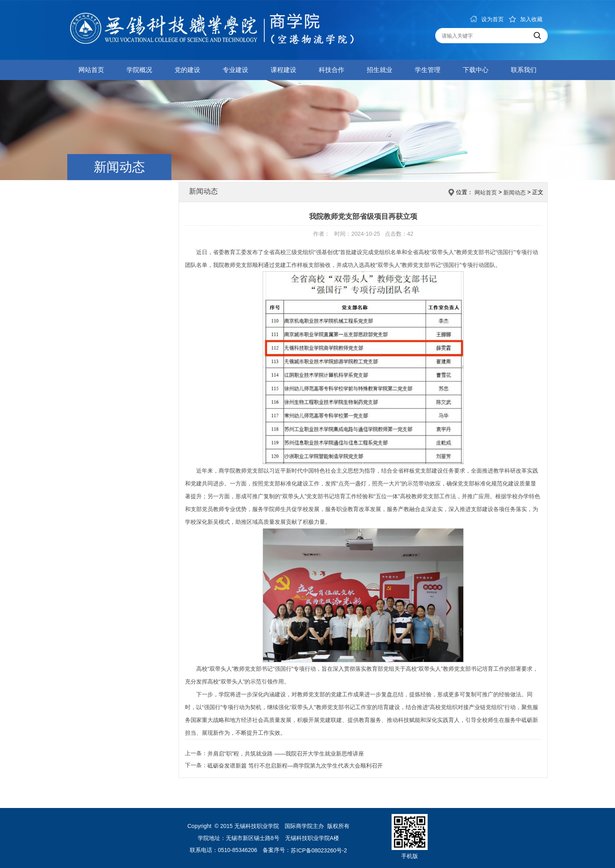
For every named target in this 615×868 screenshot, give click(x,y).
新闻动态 (515, 192)
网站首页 (91, 70)
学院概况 (139, 70)
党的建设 (187, 70)
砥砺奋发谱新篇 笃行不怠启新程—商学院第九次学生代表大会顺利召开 (295, 766)
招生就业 (380, 70)
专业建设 (235, 70)
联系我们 (524, 70)
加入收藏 (526, 19)
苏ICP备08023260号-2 (319, 851)
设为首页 (487, 19)
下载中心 (476, 70)
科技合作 (332, 70)
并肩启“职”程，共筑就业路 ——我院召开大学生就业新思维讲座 (286, 754)
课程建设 (283, 70)
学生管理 (428, 70)
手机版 (410, 856)
